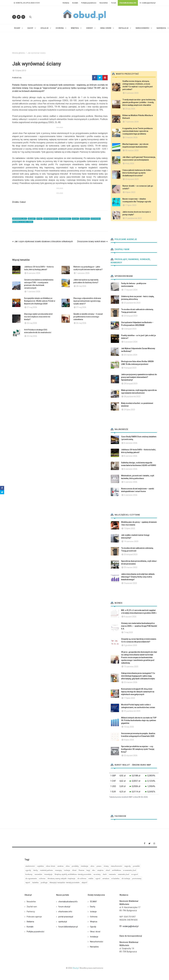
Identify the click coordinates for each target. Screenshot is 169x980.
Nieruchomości (96, 942)
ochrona (42, 878)
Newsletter (104, 3)
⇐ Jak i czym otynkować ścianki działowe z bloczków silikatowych (42, 241)
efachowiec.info (65, 912)
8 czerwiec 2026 (34, 273)
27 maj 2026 (32, 307)
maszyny (58, 870)
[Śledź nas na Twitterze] (19, 17)
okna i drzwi (51, 866)
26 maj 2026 (32, 323)
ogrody (28, 870)
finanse (81, 870)
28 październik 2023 (132, 397)
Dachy (93, 907)
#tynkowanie (65, 219)
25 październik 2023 (132, 303)
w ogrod (135, 874)
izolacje (67, 870)
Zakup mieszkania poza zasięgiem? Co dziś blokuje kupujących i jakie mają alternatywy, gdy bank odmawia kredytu (138, 676)
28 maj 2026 (81, 286)
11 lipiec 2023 (131, 205)
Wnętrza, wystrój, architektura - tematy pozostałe (73, 874)
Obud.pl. (76, 968)
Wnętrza (94, 922)
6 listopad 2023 (130, 329)
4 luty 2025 (130, 163)
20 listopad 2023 (131, 316)
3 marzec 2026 (131, 137)
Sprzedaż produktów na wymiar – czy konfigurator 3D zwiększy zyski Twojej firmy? (138, 749)
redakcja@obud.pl (147, 3)
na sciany (97, 874)
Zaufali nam (120, 249)
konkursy (29, 874)
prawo (99, 866)
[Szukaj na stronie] (30, 17)
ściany (106, 866)
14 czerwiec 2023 (131, 541)
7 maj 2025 (128, 632)
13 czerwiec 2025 (131, 667)
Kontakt (75, 3)
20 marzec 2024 (131, 355)
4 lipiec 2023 (130, 192)
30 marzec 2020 (132, 150)
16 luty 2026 (129, 727)
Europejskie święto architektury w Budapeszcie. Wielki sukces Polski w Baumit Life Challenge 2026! (40, 301)
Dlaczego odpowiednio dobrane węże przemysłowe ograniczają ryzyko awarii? (87, 301)
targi (88, 870)
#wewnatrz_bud (20, 219)
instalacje (84, 866)
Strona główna (18, 53)
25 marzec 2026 (131, 682)
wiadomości (30, 866)
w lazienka (115, 878)
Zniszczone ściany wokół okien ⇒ (92, 241)
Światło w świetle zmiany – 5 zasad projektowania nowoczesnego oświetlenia (88, 317)
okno (92, 866)
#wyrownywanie (51, 219)
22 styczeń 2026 (131, 756)
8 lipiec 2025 (129, 740)
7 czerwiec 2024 (132, 122)
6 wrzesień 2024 (131, 342)
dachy (35, 870)
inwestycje (48, 874)
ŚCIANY (93, 902)
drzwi (74, 870)
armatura (106, 878)
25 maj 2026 (32, 336)
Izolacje (93, 912)
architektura (116, 870)
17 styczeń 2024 (131, 290)
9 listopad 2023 (130, 368)
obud (108, 870)
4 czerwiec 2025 (132, 93)
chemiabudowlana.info (68, 902)
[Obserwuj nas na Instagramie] (23, 17)
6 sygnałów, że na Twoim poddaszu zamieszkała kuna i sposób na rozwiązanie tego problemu (138, 131)
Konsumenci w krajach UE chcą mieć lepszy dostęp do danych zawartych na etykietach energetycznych (138, 692)
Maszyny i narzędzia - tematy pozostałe (65, 883)
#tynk (39, 219)
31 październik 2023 (133, 218)
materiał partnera (46, 870)
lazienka (35, 883)
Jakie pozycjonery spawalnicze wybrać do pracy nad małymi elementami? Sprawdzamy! (139, 377)
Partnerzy (31, 912)
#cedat (75, 219)
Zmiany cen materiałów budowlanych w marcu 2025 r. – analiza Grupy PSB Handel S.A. (139, 626)
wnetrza (60, 866)
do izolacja (126, 878)
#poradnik (85, 219)
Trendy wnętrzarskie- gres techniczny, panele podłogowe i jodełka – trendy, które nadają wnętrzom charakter (139, 102)
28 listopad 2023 (131, 384)
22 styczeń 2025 (132, 179)
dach (105, 874)
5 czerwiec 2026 (131, 482)
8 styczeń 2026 (130, 617)
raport (28, 883)
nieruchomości (116, 866)
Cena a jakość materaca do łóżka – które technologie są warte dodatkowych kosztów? (137, 173)
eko (94, 870)
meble (91, 878)
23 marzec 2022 (131, 567)
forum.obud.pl (64, 907)
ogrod (98, 878)
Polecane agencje (124, 239)
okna (68, 866)
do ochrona (82, 878)
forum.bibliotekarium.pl (68, 927)
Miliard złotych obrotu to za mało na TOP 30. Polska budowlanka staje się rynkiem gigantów (139, 720)
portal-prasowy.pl (66, 917)
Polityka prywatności (89, 3)
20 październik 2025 (132, 711)
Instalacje (94, 937)
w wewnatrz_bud (130, 870)
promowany (137, 878)
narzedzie (38, 874)
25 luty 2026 (130, 109)
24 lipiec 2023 (129, 410)
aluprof (84, 883)
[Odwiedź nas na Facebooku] (14, 17)
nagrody (127, 866)
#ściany (32, 219)
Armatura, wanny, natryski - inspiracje (61, 878)
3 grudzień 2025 (130, 645)
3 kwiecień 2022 (130, 583)
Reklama (66, 3)
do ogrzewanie (31, 878)
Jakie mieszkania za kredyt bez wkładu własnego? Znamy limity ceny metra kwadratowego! (138, 577)
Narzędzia (94, 947)
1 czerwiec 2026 (83, 273)
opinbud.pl (63, 922)
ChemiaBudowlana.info (128, 3)
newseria (112, 874)
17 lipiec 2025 (129, 698)
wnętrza (100, 870)
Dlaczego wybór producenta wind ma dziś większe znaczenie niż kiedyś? (38, 317)
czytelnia (40, 866)
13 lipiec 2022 (129, 528)
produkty (75, 866)
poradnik (136, 866)
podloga (44, 883)
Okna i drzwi (95, 932)
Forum (114, 3)
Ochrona (94, 917)
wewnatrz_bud (124, 874)
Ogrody (93, 927)
